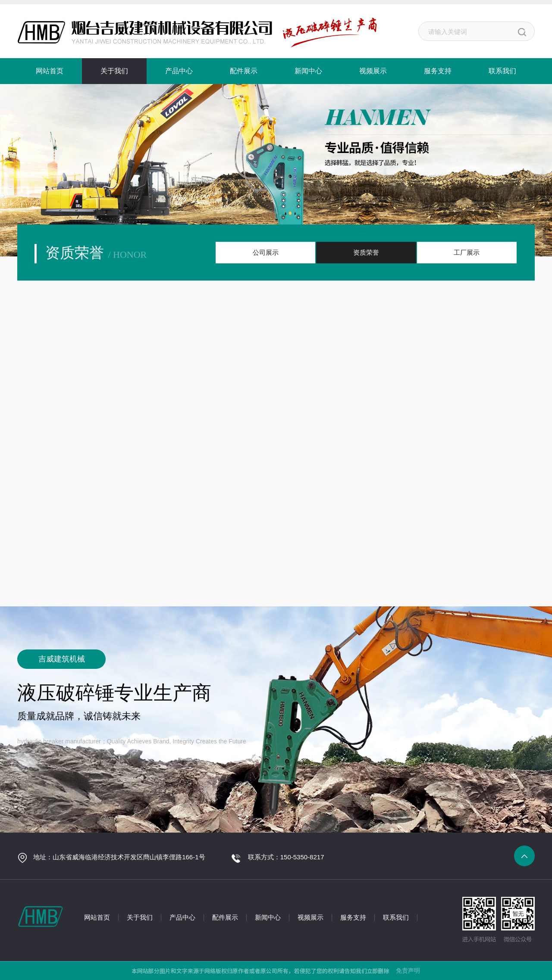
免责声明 (408, 971)
